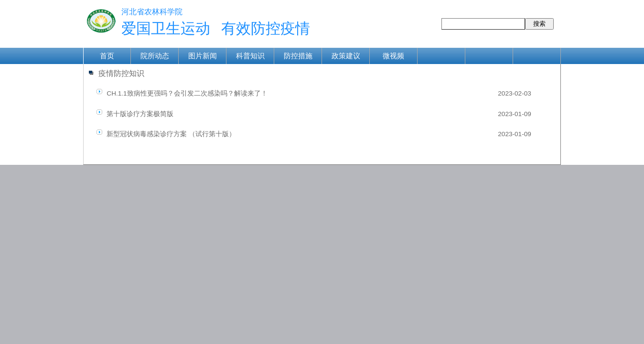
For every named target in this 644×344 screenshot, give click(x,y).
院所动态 (155, 56)
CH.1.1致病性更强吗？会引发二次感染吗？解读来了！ (187, 93)
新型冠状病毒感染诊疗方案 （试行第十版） (171, 134)
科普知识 (250, 56)
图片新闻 (203, 56)
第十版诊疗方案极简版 (140, 114)
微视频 (393, 56)
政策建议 (346, 56)
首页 (107, 56)
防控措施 (298, 56)
